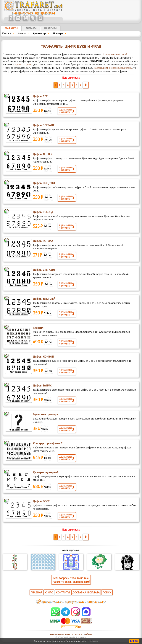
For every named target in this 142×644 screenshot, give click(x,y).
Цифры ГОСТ (41, 501)
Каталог (7, 33)
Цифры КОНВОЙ (43, 357)
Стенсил (38, 328)
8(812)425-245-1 (45, 13)
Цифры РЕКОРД (43, 212)
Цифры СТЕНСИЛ (44, 270)
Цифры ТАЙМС (42, 386)
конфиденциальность (62, 634)
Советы (22, 33)
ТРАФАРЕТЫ (11, 28)
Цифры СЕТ (40, 96)
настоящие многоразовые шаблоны (113, 68)
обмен (89, 634)
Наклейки (50, 28)
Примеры (58, 33)
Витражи (31, 28)
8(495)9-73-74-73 (22, 13)
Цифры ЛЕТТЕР (43, 154)
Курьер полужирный (46, 472)
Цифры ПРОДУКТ (44, 183)
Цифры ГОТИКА (43, 241)
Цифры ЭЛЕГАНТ (44, 125)
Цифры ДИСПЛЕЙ (44, 299)
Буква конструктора (45, 414)
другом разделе (23, 64)
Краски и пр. (39, 33)
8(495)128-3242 (75, 602)
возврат (79, 634)
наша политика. (90, 641)
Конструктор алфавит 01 (48, 443)
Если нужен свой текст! (115, 54)
